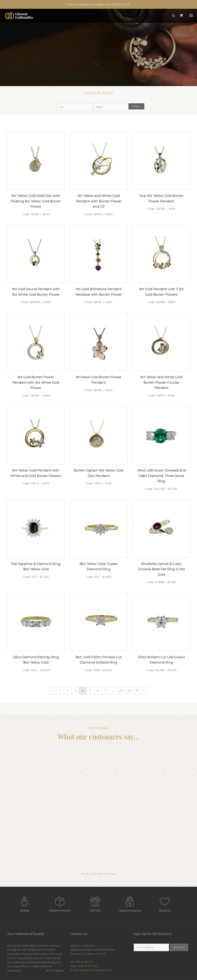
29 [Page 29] (121, 691)
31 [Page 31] (137, 691)
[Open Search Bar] (174, 16)
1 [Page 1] (60, 691)
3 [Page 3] (75, 691)
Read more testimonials (98, 874)
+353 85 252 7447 (88, 966)
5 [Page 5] (90, 691)
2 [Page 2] (68, 691)
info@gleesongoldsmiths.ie (95, 970)
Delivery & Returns (60, 903)
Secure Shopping (130, 903)
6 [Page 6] (98, 691)
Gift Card (95, 903)
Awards (25, 903)
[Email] (151, 947)
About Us (165, 903)
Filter (135, 106)
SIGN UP (179, 947)
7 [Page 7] (105, 691)
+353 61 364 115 (83, 962)
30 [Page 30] (129, 691)
